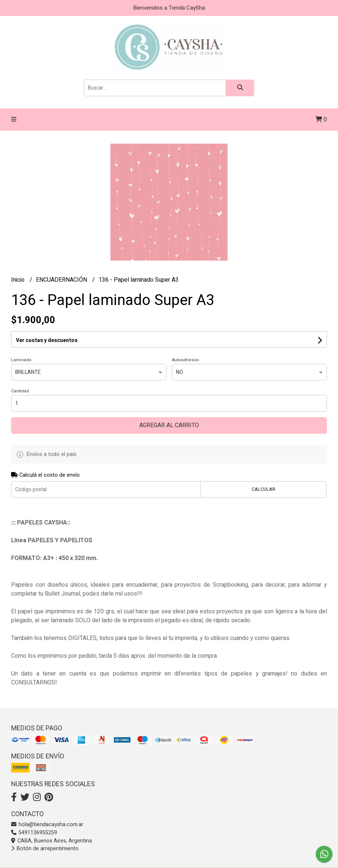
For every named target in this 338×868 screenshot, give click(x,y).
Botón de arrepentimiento (45, 849)
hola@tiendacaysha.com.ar (47, 825)
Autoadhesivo (185, 360)
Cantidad (20, 391)
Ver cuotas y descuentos (47, 340)
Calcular (264, 489)
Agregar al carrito (169, 425)
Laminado (21, 360)
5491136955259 (34, 833)
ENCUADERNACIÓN (62, 280)
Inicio (19, 280)
